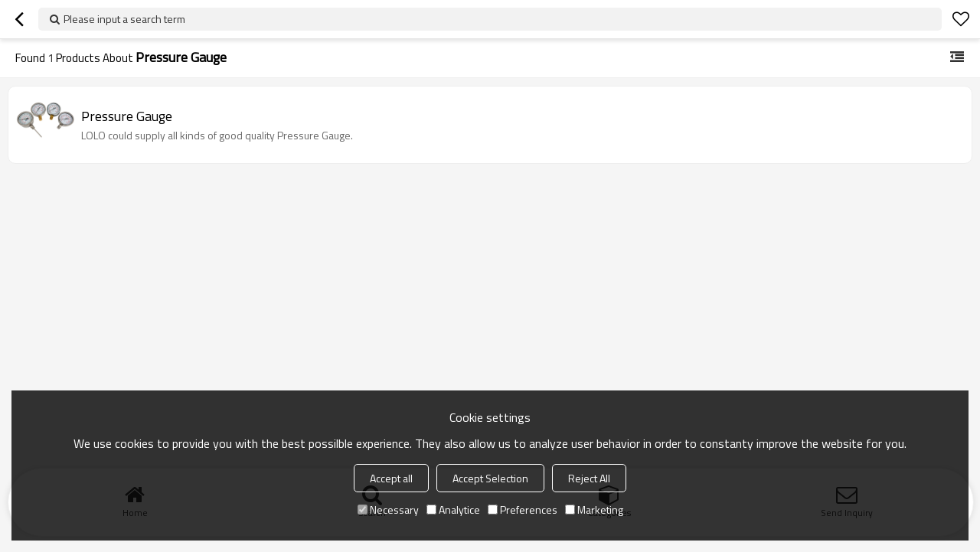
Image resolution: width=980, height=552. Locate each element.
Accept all (391, 478)
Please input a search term (124, 19)
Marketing (594, 510)
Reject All (589, 478)
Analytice (453, 510)
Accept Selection (490, 478)
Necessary (388, 510)
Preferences (523, 510)
